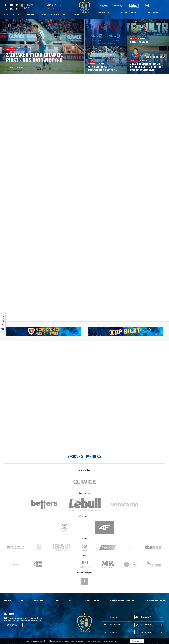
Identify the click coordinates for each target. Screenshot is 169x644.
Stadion (76, 15)
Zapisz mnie (13, 623)
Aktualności (18, 15)
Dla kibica (55, 15)
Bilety (66, 15)
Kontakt (8, 598)
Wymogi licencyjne (92, 598)
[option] (84, 480)
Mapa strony (39, 598)
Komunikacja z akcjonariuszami (122, 598)
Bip (23, 598)
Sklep (57, 598)
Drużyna (31, 15)
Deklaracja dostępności (155, 598)
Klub (6, 15)
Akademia (42, 15)
